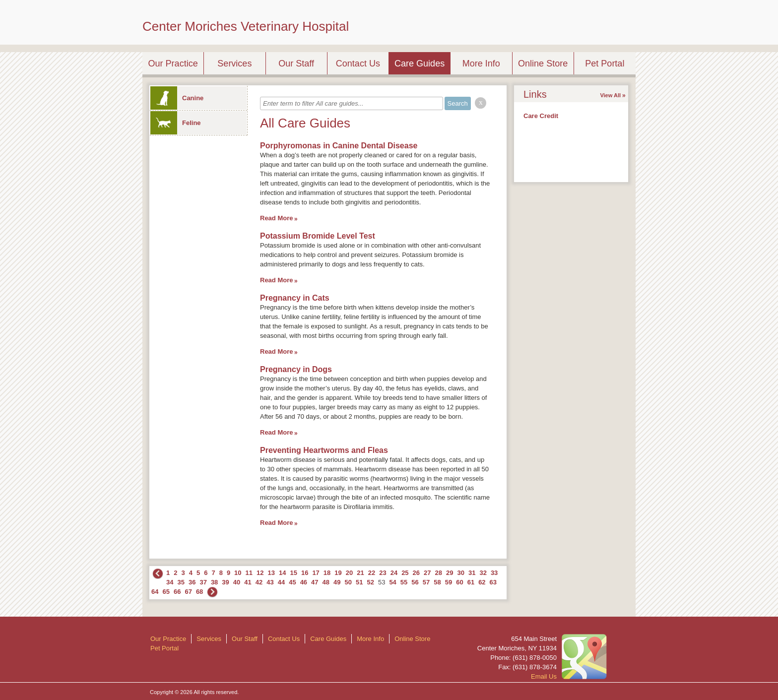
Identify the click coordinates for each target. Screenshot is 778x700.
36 (192, 582)
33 (494, 573)
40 (237, 582)
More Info (481, 64)
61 (471, 582)
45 (292, 582)
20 (349, 573)
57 (426, 582)
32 (483, 573)
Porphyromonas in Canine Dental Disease (339, 146)
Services (234, 64)
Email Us (544, 676)
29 (450, 573)
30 (460, 573)
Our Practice (173, 64)
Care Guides (420, 64)
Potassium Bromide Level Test (318, 236)
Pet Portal (605, 64)
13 (271, 573)
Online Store (543, 64)
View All (610, 95)
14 (282, 573)
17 (316, 573)
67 (188, 592)
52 (370, 582)
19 (338, 573)
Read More (276, 218)
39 (225, 582)
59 (449, 582)
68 (199, 592)
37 (203, 582)
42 (259, 582)
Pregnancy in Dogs (296, 369)
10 (238, 573)
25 (405, 573)
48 (326, 582)
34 (170, 582)
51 (359, 582)
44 (281, 582)
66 (177, 592)
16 (305, 573)
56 (415, 582)
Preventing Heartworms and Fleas (324, 450)
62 (482, 582)
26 (416, 573)
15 (293, 573)
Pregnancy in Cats (295, 298)
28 (439, 573)
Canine (177, 98)
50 (348, 582)
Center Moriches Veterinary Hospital (246, 26)
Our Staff (296, 64)
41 (248, 582)
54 (392, 582)
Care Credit (541, 116)
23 (383, 573)
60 (459, 582)
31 (472, 573)
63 (493, 582)
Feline (176, 123)
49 (337, 582)
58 (437, 582)
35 (181, 582)
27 (427, 573)
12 (260, 573)
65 (166, 592)
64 (155, 592)
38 (214, 582)
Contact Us (358, 64)
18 (327, 573)
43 (270, 582)
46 (304, 582)
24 (394, 573)
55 (404, 582)
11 (249, 573)
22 (372, 573)
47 (315, 582)
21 (360, 573)
